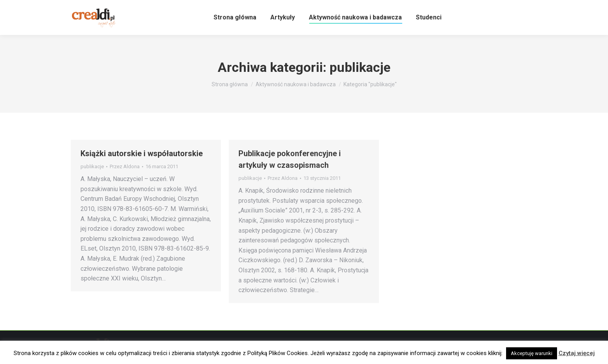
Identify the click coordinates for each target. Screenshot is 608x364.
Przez (125, 166)
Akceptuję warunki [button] (532, 353)
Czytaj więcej (577, 353)
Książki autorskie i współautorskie (142, 153)
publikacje (92, 166)
